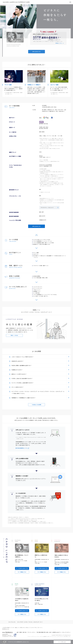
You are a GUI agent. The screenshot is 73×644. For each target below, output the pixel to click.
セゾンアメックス (12, 622)
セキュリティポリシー (66, 632)
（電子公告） (24, 632)
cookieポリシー (59, 632)
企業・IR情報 (19, 632)
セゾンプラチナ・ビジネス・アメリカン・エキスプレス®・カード (30, 622)
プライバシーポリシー (32, 632)
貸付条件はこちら (6, 629)
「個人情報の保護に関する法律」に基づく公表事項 (46, 632)
